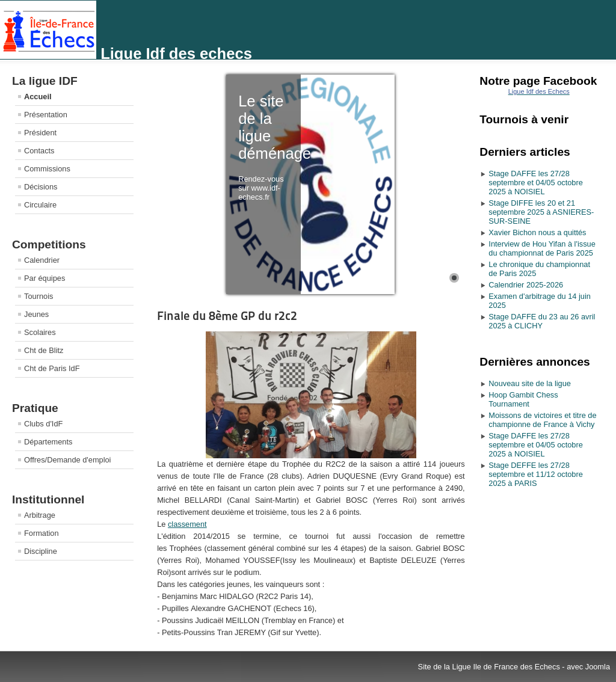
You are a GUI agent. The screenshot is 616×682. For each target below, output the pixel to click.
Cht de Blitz (44, 350)
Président (40, 133)
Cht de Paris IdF (52, 368)
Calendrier (42, 260)
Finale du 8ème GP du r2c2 (227, 316)
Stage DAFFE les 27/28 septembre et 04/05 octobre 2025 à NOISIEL (536, 183)
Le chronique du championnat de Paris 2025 (539, 269)
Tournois (38, 296)
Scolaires (40, 332)
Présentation (46, 115)
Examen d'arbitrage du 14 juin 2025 (540, 301)
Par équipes (45, 278)
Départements (48, 442)
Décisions (41, 187)
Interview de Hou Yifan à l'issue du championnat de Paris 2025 (542, 248)
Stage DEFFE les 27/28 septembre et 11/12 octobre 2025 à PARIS (536, 474)
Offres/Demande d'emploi (67, 460)
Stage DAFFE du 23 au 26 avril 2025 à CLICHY (542, 321)
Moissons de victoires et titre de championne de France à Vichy (542, 420)
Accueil (38, 97)
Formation (42, 533)
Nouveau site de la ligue (530, 383)
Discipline (41, 551)
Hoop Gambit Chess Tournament (523, 399)
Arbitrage (40, 515)
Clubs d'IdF (43, 424)
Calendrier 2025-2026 (526, 285)
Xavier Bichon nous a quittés (537, 232)
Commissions (47, 169)
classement (187, 524)
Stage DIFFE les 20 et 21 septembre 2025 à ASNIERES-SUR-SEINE (541, 212)
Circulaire (40, 205)
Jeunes (36, 314)
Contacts (39, 151)
